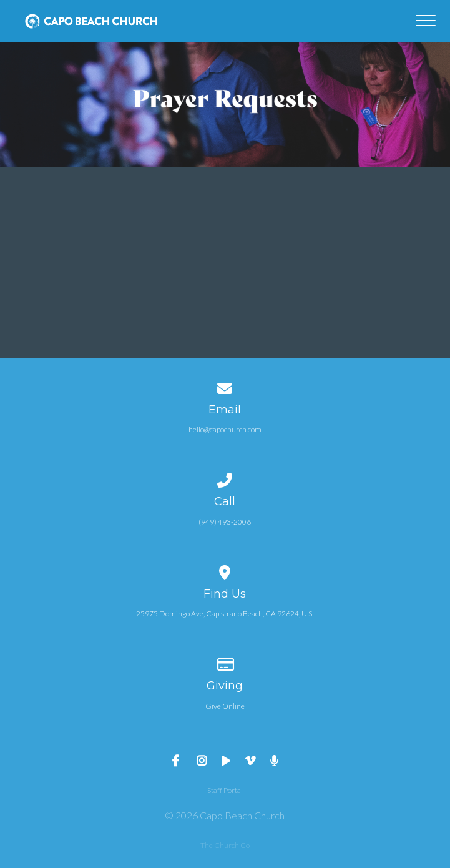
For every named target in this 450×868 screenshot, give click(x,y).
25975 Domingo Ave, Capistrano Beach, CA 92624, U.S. (225, 614)
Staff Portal (225, 790)
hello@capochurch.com (225, 429)
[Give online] (225, 662)
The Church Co (225, 845)
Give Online (225, 706)
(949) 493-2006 (225, 522)
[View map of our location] (225, 570)
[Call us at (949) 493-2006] (225, 478)
